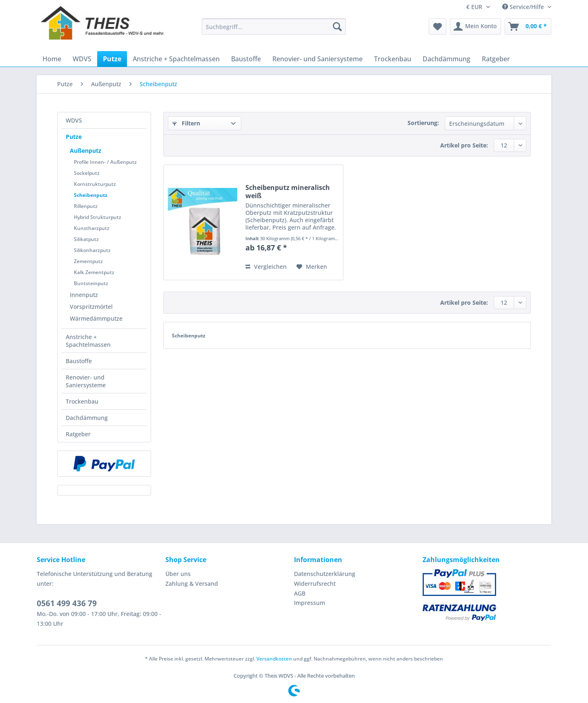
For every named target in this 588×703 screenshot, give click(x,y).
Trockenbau (82, 401)
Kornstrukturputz (95, 184)
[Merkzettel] (438, 27)
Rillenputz (86, 206)
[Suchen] (337, 27)
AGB (300, 593)
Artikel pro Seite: (464, 145)
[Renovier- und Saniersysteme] (317, 59)
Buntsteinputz (91, 283)
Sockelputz (87, 173)
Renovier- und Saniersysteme (86, 381)
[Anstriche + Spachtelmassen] (176, 59)
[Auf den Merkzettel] (312, 267)
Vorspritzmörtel (91, 307)
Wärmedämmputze (96, 318)
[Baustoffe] (246, 59)
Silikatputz (86, 239)
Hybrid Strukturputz (98, 217)
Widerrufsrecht (315, 584)
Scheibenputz (91, 195)
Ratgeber (78, 434)
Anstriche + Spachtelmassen (88, 341)
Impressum (310, 603)
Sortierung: (423, 123)
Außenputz (86, 151)
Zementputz (88, 261)
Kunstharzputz (92, 228)
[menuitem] (274, 30)
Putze (74, 137)
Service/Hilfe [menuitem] (524, 7)
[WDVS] (82, 59)
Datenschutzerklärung (325, 574)
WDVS (74, 120)
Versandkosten (274, 659)
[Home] (52, 59)
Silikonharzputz (92, 250)
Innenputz (84, 295)
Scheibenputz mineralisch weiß (288, 192)
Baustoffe (79, 361)
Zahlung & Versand (192, 584)
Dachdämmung (87, 418)
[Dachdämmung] (447, 59)
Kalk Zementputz (94, 272)
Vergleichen (266, 267)
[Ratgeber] (496, 59)
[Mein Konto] (476, 27)
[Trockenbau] (393, 59)
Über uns (178, 574)
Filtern (186, 123)
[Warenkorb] (528, 27)
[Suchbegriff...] (274, 27)
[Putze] (112, 59)
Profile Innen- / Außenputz (105, 162)
